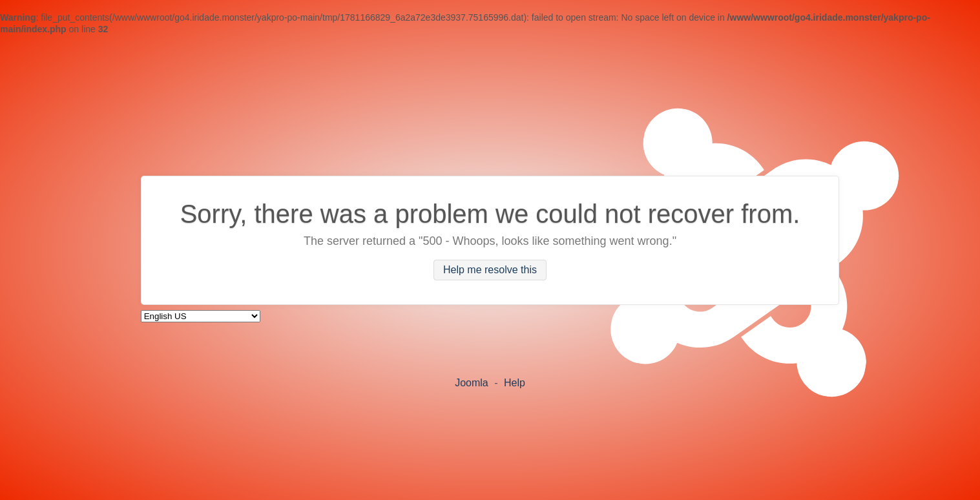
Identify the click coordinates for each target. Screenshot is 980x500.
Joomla (472, 383)
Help (515, 383)
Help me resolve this (490, 270)
